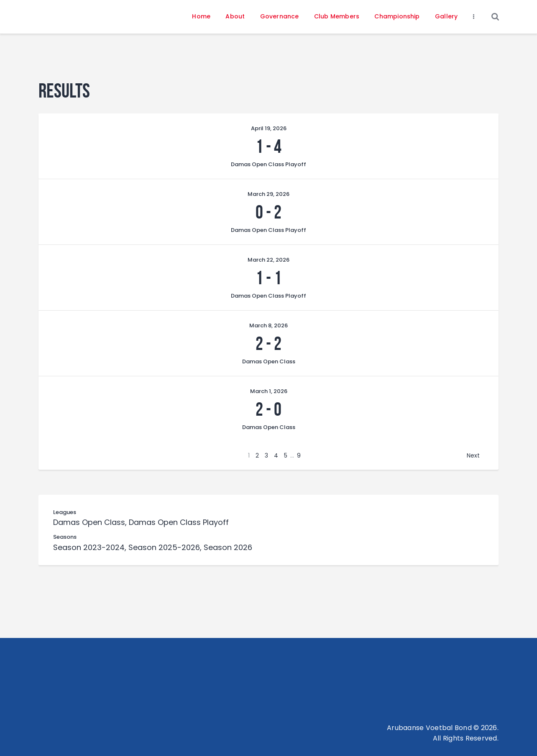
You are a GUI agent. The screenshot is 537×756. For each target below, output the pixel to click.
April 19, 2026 (269, 128)
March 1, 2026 (269, 391)
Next (473, 455)
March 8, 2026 (268, 325)
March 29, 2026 (268, 194)
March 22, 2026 (268, 260)
